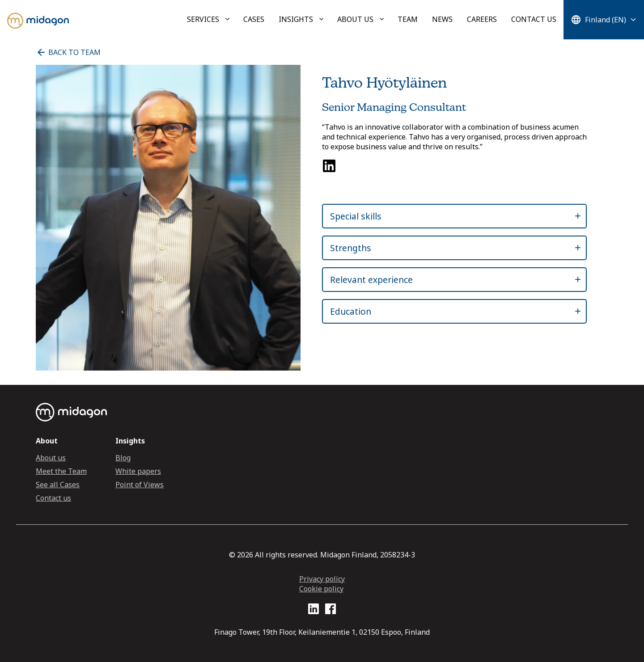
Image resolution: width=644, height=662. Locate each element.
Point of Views (140, 485)
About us (355, 19)
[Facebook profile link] (330, 610)
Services (203, 19)
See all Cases (58, 485)
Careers (482, 19)
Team (408, 19)
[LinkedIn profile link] (314, 610)
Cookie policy (321, 589)
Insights (296, 19)
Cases (254, 19)
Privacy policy (322, 579)
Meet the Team (61, 471)
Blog (123, 458)
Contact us (534, 19)
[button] (446, 216)
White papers (138, 471)
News (442, 19)
